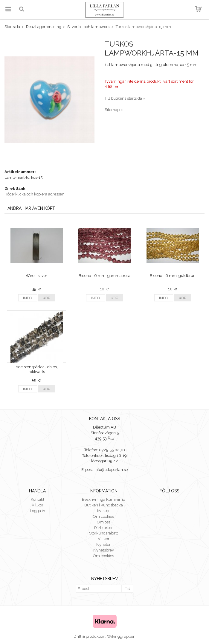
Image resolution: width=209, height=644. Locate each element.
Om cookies (103, 516)
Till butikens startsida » (125, 98)
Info (28, 298)
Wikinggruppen (121, 636)
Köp (46, 298)
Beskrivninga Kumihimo (103, 499)
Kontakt (38, 499)
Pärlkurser (103, 528)
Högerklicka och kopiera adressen (34, 194)
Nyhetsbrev (104, 550)
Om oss (104, 522)
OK (127, 589)
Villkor (38, 505)
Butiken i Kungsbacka (104, 505)
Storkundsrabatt (103, 533)
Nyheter (103, 544)
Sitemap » (114, 110)
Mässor (103, 511)
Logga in (38, 511)
